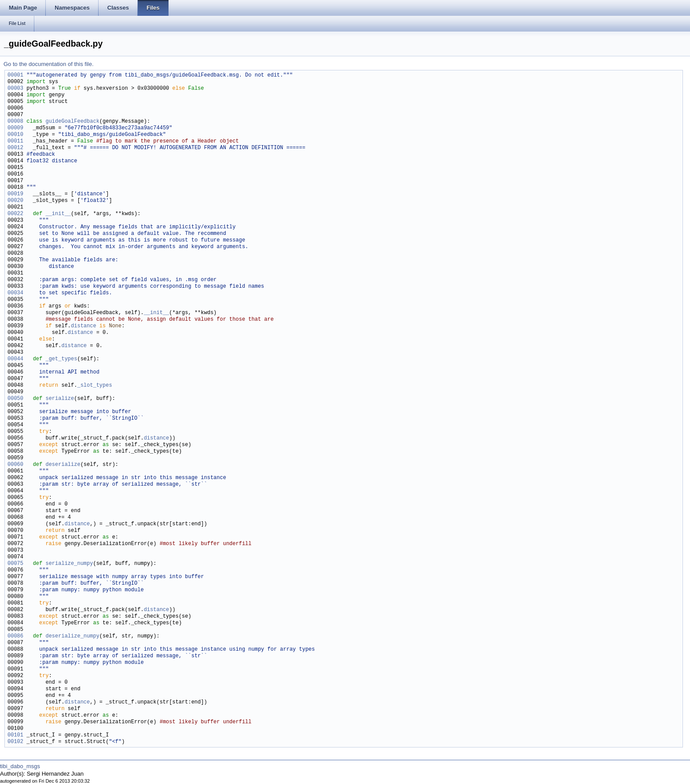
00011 (15, 141)
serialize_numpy (69, 564)
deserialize (63, 465)
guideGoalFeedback (72, 122)
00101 (15, 735)
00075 (15, 564)
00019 (15, 194)
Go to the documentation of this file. (49, 64)
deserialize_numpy (72, 636)
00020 (15, 201)
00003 (15, 89)
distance (84, 326)
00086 (15, 636)
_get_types (61, 359)
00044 (15, 359)
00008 (15, 122)
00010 (15, 135)
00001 (15, 75)
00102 (15, 742)
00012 (15, 148)
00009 (15, 128)
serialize (60, 399)
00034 (15, 293)
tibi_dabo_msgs (20, 766)
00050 (15, 399)
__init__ (58, 214)
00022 (15, 214)
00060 (15, 465)
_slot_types (94, 386)
